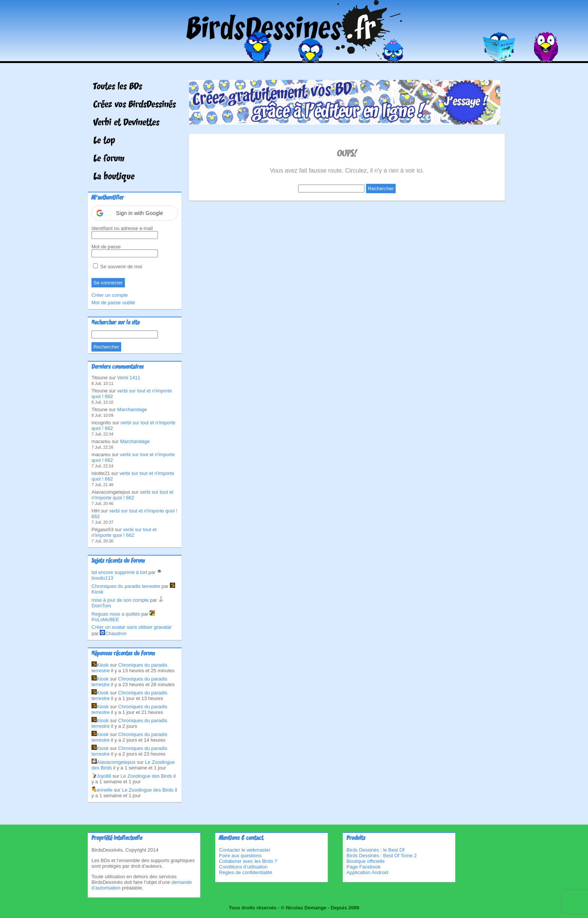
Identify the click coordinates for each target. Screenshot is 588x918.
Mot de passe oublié (113, 303)
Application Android (367, 872)
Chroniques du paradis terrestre (126, 586)
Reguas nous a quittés (116, 614)
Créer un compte (110, 295)
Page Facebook (364, 867)
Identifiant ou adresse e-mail (122, 228)
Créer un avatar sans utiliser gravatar (132, 627)
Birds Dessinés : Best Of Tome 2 (382, 856)
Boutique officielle (366, 861)
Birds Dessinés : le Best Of (376, 850)
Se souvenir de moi (118, 267)
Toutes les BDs (118, 87)
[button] (135, 213)
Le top (104, 141)
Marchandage (132, 409)
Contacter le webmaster (245, 850)
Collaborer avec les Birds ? (248, 861)
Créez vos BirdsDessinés (135, 105)
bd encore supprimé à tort (119, 572)
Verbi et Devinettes (126, 123)
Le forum (109, 159)
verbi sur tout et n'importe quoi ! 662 (132, 495)
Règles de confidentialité (246, 872)
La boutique (114, 177)
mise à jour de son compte (120, 600)
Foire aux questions (240, 856)
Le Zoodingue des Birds (146, 776)
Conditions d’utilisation (243, 867)
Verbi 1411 (129, 378)
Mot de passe (106, 247)
